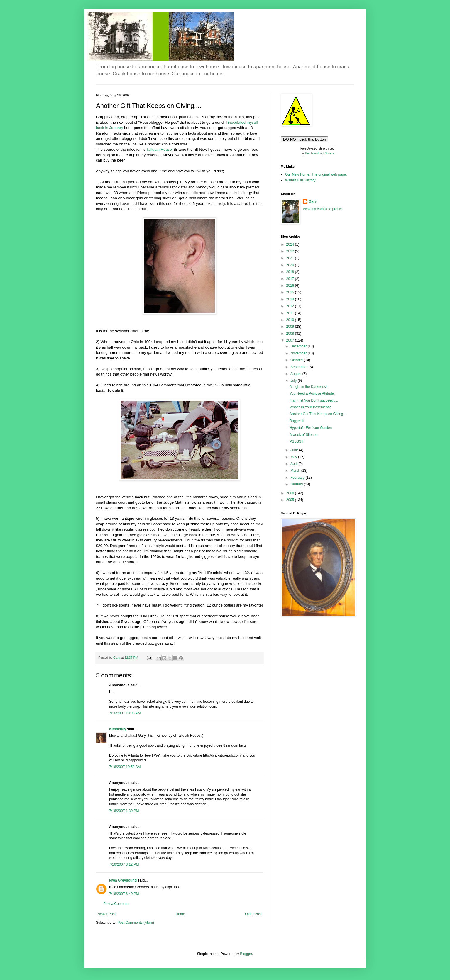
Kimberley (118, 729)
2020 (291, 265)
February (298, 478)
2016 (291, 286)
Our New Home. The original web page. (316, 174)
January (297, 484)
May (294, 457)
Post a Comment (116, 904)
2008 (291, 334)
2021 (291, 258)
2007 (291, 340)
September (300, 367)
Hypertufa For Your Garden (311, 428)
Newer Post (106, 914)
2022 (291, 251)
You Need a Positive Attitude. (312, 393)
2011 (291, 313)
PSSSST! (297, 441)
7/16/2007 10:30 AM (125, 713)
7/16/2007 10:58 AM (125, 767)
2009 (291, 327)
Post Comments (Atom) (136, 923)
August (296, 374)
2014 (291, 299)
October (297, 360)
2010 (291, 320)
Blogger (246, 954)
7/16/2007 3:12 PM (124, 864)
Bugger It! (297, 421)
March (296, 471)
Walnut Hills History (300, 180)
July (294, 381)
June (295, 450)
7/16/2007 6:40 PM (124, 894)
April (294, 464)
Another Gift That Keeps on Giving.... (318, 414)
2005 (291, 500)
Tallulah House (159, 149)
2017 (291, 279)
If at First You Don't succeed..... (314, 400)
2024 (291, 244)
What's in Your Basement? (310, 407)
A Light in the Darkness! (308, 387)
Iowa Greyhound (123, 880)
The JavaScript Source (319, 153)
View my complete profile (322, 209)
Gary (313, 201)
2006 (291, 493)
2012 (291, 306)
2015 (291, 292)
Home (180, 914)
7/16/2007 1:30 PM (124, 811)
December (299, 346)
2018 (291, 272)
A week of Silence (303, 435)
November (299, 353)
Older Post (253, 914)
